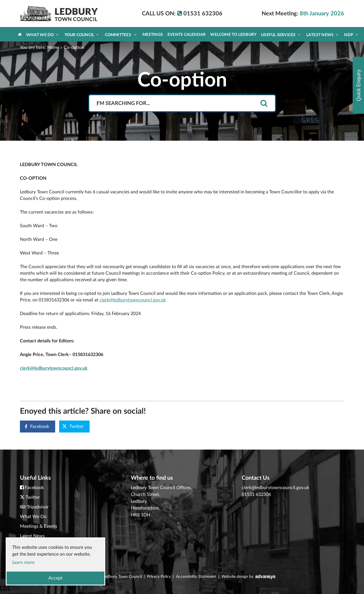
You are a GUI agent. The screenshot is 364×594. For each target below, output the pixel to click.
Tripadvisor (38, 507)
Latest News (322, 35)
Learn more (23, 562)
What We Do (42, 35)
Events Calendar (187, 35)
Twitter (73, 426)
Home (53, 47)
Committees (121, 35)
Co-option (74, 47)
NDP (351, 35)
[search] (264, 104)
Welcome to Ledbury (233, 35)
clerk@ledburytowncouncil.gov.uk (275, 488)
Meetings (153, 35)
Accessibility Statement (196, 577)
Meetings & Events (39, 526)
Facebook (35, 427)
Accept (55, 578)
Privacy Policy (159, 577)
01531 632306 (256, 494)
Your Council (82, 35)
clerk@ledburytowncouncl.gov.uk (133, 300)
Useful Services (281, 35)
